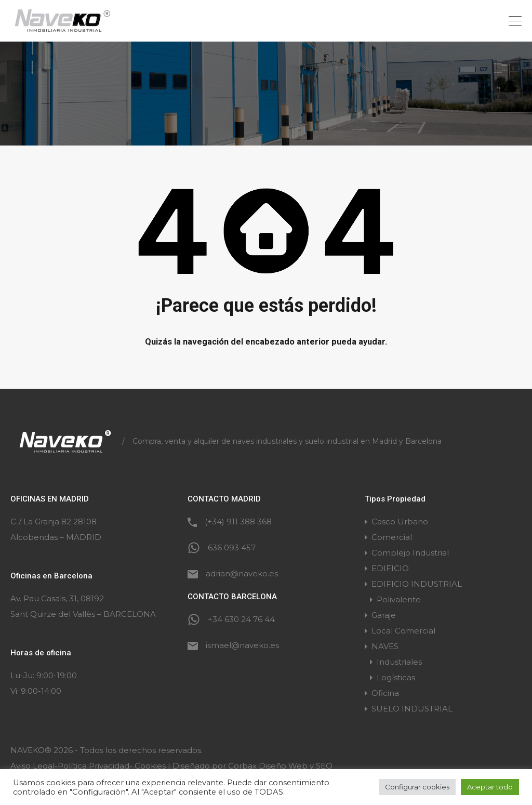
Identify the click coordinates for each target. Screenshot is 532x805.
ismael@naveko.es (242, 645)
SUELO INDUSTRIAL (412, 709)
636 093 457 (232, 547)
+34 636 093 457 (470, 21)
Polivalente (399, 599)
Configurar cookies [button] (417, 787)
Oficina (385, 693)
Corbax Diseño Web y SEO (280, 766)
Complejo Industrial (410, 553)
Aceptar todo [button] (490, 787)
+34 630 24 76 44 (241, 619)
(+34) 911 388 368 (238, 522)
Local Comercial (403, 631)
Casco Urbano (400, 522)
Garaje (384, 615)
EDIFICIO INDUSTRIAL (417, 584)
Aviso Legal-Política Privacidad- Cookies (88, 766)
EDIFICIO (390, 568)
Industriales (399, 662)
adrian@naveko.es (242, 573)
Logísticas (396, 677)
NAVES (385, 646)
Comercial (392, 537)
